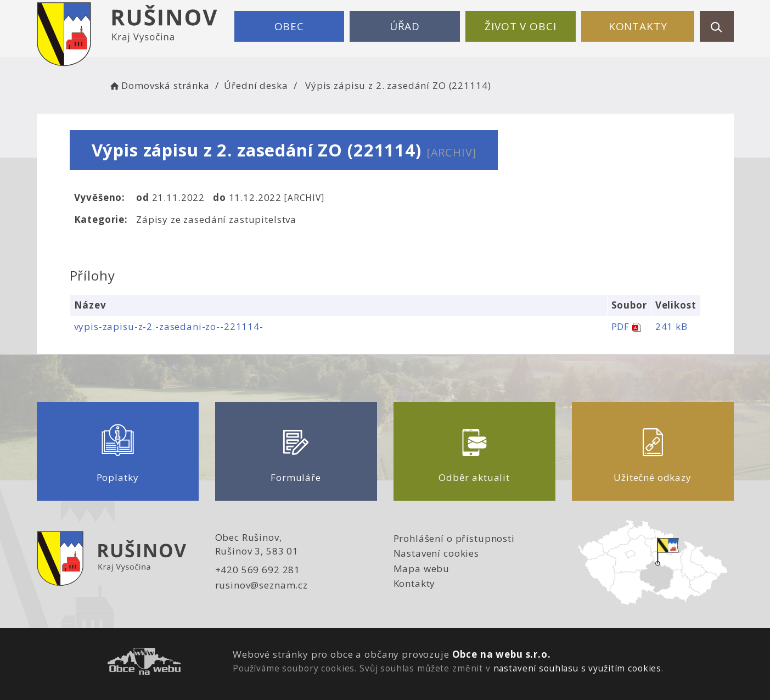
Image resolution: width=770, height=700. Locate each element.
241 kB (671, 326)
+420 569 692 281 (258, 570)
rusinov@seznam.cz (262, 585)
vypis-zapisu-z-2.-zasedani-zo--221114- (169, 326)
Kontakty (638, 26)
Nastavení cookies (436, 553)
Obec (289, 26)
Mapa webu (422, 569)
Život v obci (520, 26)
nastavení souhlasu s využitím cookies (577, 668)
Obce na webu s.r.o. (502, 654)
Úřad (405, 26)
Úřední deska (256, 85)
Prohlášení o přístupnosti (454, 538)
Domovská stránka (159, 85)
